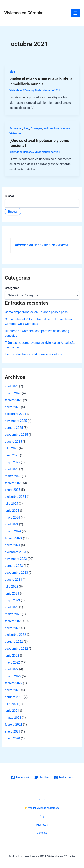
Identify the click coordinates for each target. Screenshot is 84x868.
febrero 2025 (13, 483)
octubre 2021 (14, 697)
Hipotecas (42, 825)
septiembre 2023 (16, 573)
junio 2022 (12, 656)
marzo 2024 (13, 531)
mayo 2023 (12, 600)
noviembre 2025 (16, 421)
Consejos (36, 128)
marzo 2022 (13, 676)
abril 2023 (12, 607)
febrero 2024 (13, 538)
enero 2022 (12, 690)
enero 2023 (12, 628)
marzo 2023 (13, 614)
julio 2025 (11, 448)
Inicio (42, 800)
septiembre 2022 (16, 649)
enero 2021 (12, 731)
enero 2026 (12, 407)
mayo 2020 (12, 738)
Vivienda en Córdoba (24, 13)
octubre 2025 (14, 428)
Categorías (12, 288)
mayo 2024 (12, 518)
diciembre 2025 (15, 414)
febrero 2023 (13, 621)
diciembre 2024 (15, 497)
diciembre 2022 (15, 635)
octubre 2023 (14, 566)
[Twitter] (42, 777)
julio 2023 (11, 587)
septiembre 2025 (16, 435)
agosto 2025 (13, 442)
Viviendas (15, 133)
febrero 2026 (13, 400)
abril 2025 (12, 469)
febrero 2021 (13, 725)
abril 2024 (12, 524)
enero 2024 (12, 545)
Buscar (9, 196)
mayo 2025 (12, 462)
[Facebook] (20, 777)
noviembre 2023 (16, 559)
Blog (12, 72)
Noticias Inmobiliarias (57, 128)
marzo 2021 (13, 718)
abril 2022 (12, 669)
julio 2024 (11, 504)
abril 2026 (12, 386)
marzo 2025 (13, 476)
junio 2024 (12, 511)
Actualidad (16, 128)
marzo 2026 (13, 393)
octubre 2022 (14, 642)
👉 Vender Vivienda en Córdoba (42, 808)
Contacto (42, 833)
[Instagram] (64, 777)
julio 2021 (11, 704)
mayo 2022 (12, 662)
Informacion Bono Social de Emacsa (42, 245)
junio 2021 (12, 711)
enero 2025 (12, 490)
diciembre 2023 (15, 552)
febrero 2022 (13, 683)
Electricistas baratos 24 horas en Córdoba (33, 354)
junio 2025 (12, 455)
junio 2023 (12, 593)
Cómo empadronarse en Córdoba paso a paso (36, 312)
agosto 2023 (13, 580)
